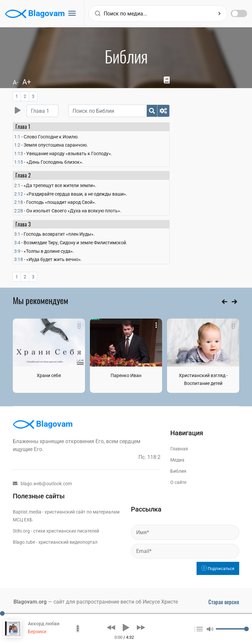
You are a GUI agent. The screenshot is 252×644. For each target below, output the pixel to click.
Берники (37, 632)
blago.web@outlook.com (42, 484)
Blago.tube (24, 542)
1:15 (19, 162)
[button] (111, 628)
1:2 (17, 145)
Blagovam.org (30, 602)
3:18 (19, 259)
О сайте (178, 482)
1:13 (19, 154)
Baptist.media (27, 512)
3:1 (17, 234)
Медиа (177, 460)
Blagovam (35, 14)
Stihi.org (21, 531)
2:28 (19, 211)
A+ (27, 82)
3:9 (17, 251)
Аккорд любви (44, 624)
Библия (178, 471)
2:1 (17, 185)
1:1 (17, 137)
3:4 (17, 243)
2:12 (19, 194)
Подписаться (218, 569)
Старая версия (224, 602)
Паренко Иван (126, 375)
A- (16, 82)
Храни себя (49, 375)
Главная (179, 449)
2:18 (19, 202)
